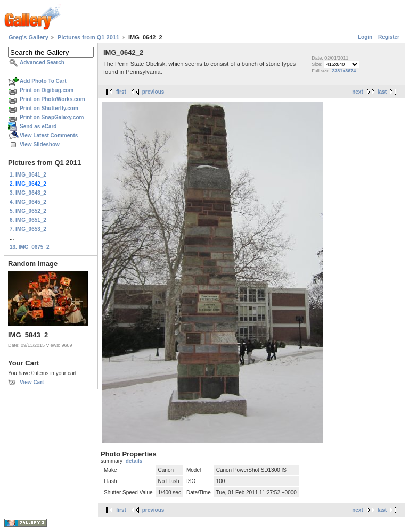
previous (153, 92)
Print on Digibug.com (47, 90)
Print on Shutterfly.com (49, 108)
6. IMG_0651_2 (28, 220)
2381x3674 (344, 71)
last (382, 92)
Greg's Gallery (28, 37)
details (134, 461)
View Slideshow (40, 144)
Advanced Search (42, 63)
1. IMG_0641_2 (28, 175)
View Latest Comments (49, 135)
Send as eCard (38, 126)
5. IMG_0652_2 (28, 211)
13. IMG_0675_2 (30, 247)
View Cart (32, 382)
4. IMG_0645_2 (28, 202)
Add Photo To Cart (43, 81)
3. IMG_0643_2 (28, 193)
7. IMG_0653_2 (28, 229)
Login (365, 37)
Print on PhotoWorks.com (52, 99)
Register (389, 37)
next (358, 92)
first (121, 92)
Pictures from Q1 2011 (88, 37)
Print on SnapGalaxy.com (52, 117)
